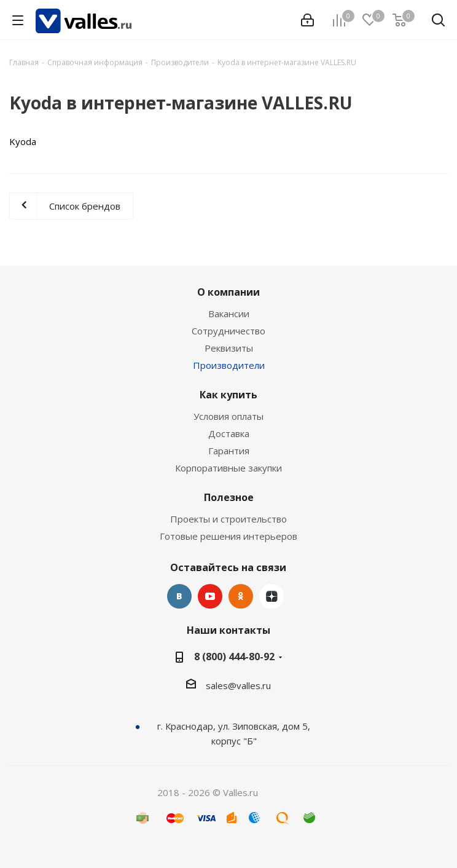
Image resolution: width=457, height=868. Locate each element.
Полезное (229, 497)
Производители (229, 365)
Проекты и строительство (228, 519)
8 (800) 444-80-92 (234, 657)
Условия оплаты (228, 416)
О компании (228, 292)
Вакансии (229, 314)
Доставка (229, 433)
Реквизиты (229, 348)
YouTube (210, 596)
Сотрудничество (228, 331)
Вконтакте (179, 596)
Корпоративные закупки (228, 468)
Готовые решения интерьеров (228, 536)
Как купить (228, 395)
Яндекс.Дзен (271, 596)
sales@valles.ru (238, 685)
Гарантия (229, 451)
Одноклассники (241, 596)
